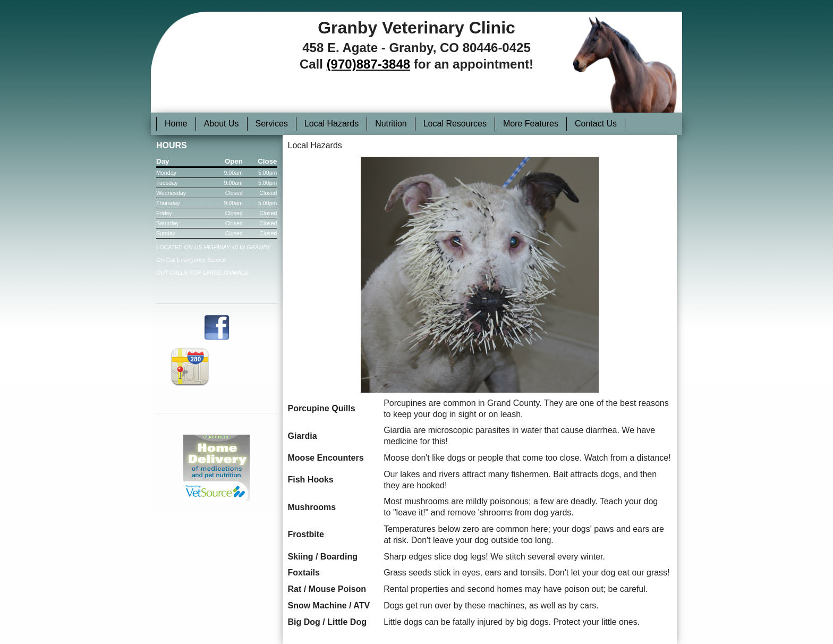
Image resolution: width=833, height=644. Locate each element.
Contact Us (596, 124)
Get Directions (217, 365)
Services (272, 124)
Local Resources (455, 124)
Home (176, 124)
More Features (531, 124)
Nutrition (391, 124)
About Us (222, 124)
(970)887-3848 (368, 64)
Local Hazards (331, 124)
